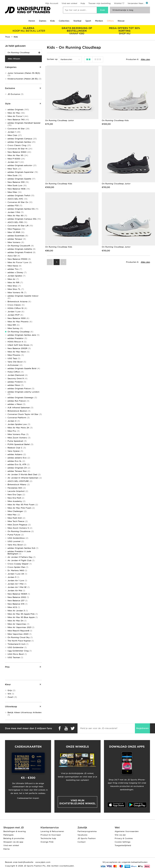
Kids (52, 21)
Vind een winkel (69, 3)
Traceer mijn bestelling (100, 3)
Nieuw (121, 21)
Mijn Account (52, 3)
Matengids (8, 835)
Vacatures (82, 835)
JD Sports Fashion (87, 838)
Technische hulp (48, 838)
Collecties (64, 21)
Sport (88, 21)
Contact (82, 842)
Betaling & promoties (14, 838)
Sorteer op (52, 59)
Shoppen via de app (13, 842)
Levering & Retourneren (52, 831)
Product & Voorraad (51, 835)
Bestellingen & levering (15, 831)
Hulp (83, 3)
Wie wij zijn (120, 835)
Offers (110, 21)
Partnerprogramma (87, 831)
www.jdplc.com (43, 862)
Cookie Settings (123, 842)
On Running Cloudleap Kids (115, 120)
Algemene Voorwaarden (127, 831)
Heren (32, 21)
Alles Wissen (14, 59)
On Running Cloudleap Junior (60, 120)
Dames (43, 21)
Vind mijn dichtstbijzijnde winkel (77, 802)
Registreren (142, 728)
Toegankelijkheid (123, 845)
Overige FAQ (47, 842)
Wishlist (118, 3)
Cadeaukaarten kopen (28, 798)
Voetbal (77, 21)
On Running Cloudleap (24, 53)
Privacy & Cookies (124, 838)
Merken (99, 21)
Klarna (6, 849)
